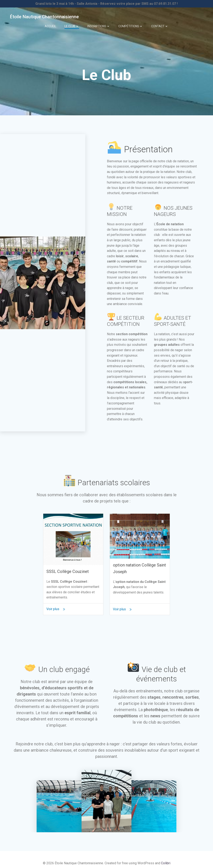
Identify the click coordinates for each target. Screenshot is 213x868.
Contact (160, 23)
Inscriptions (99, 23)
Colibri (166, 860)
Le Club (72, 23)
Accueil (50, 23)
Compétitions (131, 23)
